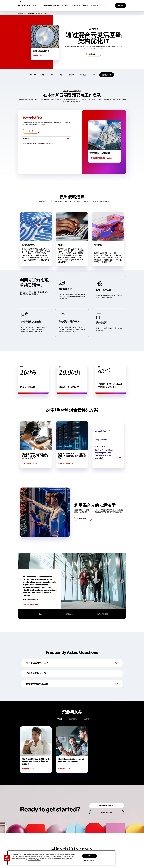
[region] (61, 858)
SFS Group (70, 614)
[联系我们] (107, 75)
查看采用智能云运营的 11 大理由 (103, 158)
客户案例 (71, 75)
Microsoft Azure (101, 431)
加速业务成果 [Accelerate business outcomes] (39, 56)
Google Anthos (101, 440)
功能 (61, 75)
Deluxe (40, 614)
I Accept (89, 856)
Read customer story (31, 604)
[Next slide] (122, 581)
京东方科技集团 (102, 614)
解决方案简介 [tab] (73, 719)
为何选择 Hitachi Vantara (51, 5)
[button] (105, 5)
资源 (94, 75)
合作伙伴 (93, 5)
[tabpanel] (72, 750)
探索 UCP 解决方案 (30, 463)
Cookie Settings (89, 860)
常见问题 (83, 75)
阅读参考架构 (28, 769)
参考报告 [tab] (59, 719)
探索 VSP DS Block (66, 463)
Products (65, 5)
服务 (84, 5)
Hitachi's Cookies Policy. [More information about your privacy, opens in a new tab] (34, 860)
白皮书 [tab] (87, 719)
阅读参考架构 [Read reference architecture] (64, 769)
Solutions (75, 5)
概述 (52, 75)
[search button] (101, 5)
